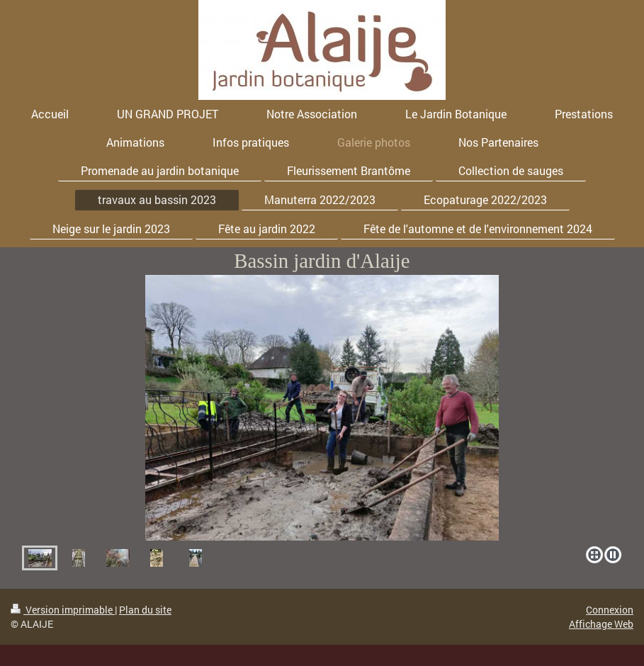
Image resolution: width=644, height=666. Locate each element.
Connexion (610, 610)
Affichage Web (601, 624)
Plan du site (145, 610)
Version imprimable (63, 610)
